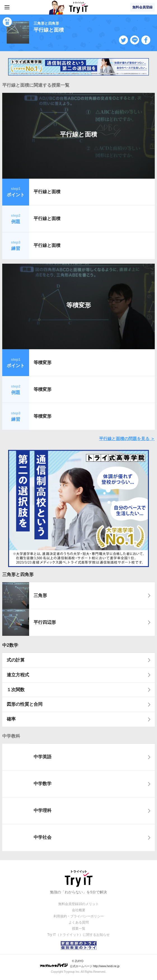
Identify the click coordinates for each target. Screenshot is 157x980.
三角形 (40, 595)
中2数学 (10, 645)
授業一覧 (79, 929)
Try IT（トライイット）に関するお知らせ (78, 935)
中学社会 (43, 837)
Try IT (79, 7)
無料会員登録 (142, 7)
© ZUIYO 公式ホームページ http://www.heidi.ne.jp (80, 964)
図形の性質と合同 (25, 704)
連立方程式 (18, 675)
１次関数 (16, 690)
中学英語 (43, 757)
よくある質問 (79, 922)
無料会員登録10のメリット (78, 904)
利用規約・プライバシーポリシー (79, 916)
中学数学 (43, 784)
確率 (11, 719)
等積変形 (79, 305)
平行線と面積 (78, 134)
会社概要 (79, 910)
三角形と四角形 (18, 574)
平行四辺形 (45, 622)
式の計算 (16, 660)
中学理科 (43, 810)
